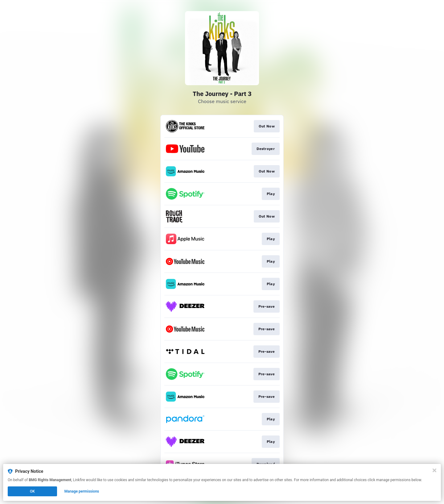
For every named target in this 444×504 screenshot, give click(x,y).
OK (32, 491)
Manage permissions (82, 491)
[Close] (434, 470)
